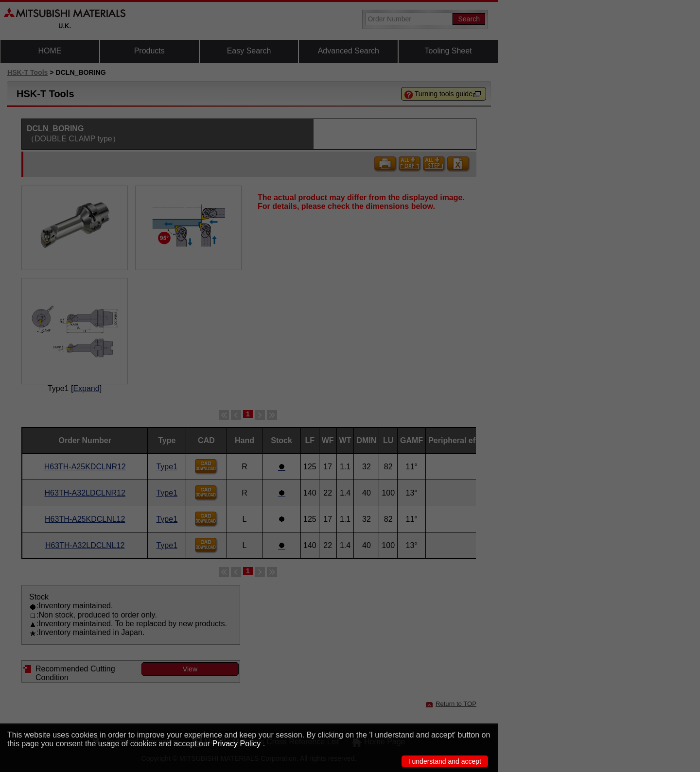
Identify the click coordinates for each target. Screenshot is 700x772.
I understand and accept (445, 761)
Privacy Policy (237, 744)
